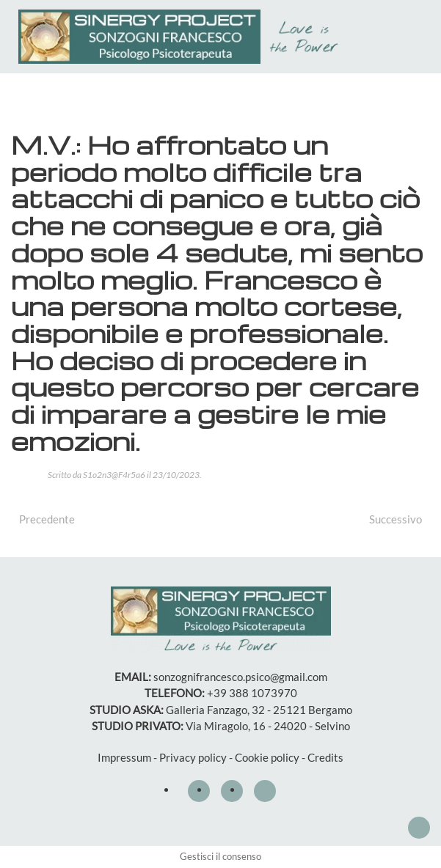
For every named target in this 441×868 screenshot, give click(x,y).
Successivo (396, 519)
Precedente (47, 519)
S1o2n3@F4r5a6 (114, 475)
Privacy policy (193, 757)
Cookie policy (267, 757)
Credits (325, 757)
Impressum (124, 757)
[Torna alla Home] (182, 37)
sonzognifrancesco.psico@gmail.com (240, 677)
